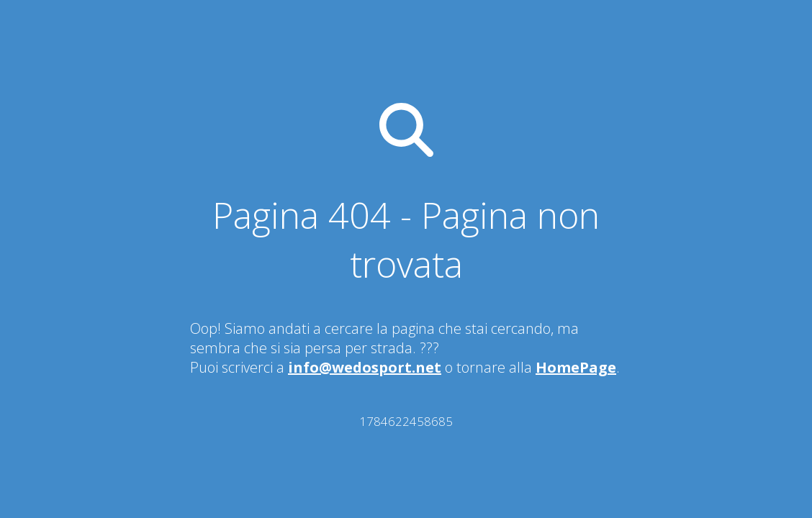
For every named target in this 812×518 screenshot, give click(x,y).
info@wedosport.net (365, 367)
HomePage (576, 367)
